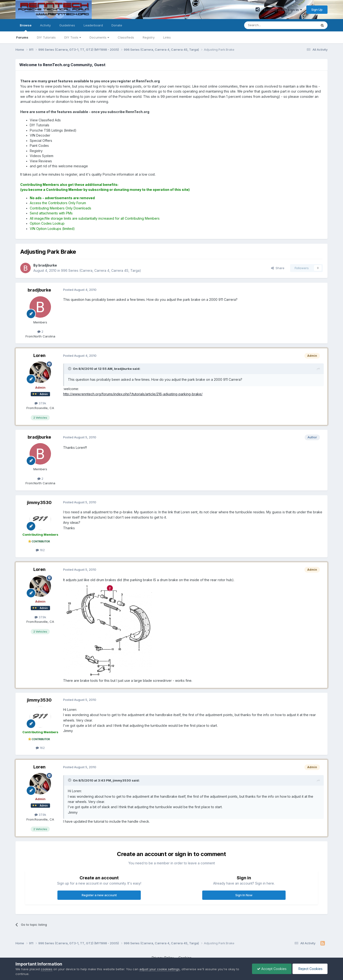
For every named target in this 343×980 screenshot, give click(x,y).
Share (278, 268)
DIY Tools (73, 37)
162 (40, 550)
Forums (22, 37)
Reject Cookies (310, 969)
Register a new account (99, 895)
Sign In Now (244, 895)
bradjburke (39, 290)
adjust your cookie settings (159, 969)
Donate (117, 25)
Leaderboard (93, 25)
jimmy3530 (39, 502)
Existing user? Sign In (283, 10)
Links (167, 37)
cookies (47, 969)
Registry (149, 37)
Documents (99, 37)
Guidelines (67, 25)
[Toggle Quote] (70, 369)
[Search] (268, 25)
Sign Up (317, 10)
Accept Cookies (272, 969)
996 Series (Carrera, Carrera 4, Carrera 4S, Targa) (101, 270)
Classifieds (126, 37)
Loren (39, 355)
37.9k (40, 403)
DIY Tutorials (46, 37)
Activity (45, 25)
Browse (26, 27)
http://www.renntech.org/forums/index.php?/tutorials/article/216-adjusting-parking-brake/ (133, 394)
